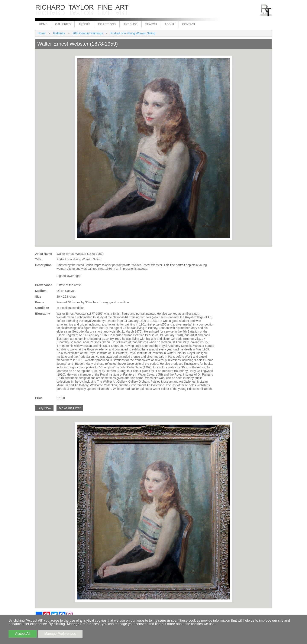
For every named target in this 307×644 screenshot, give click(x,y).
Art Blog (130, 24)
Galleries (63, 24)
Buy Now (44, 408)
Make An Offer (70, 408)
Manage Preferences (60, 634)
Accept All (23, 634)
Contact (189, 24)
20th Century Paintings (88, 33)
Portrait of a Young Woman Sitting (133, 33)
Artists (84, 24)
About (170, 24)
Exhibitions (107, 24)
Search (151, 24)
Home (43, 24)
